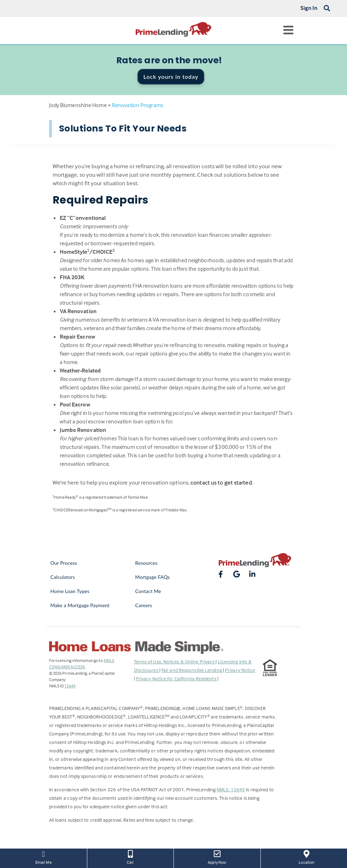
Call (131, 857)
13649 (70, 686)
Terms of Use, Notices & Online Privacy (175, 661)
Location (307, 857)
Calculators (63, 577)
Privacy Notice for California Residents (177, 678)
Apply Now (217, 857)
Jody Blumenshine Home (78, 105)
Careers (144, 605)
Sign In (309, 8)
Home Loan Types (70, 591)
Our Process (64, 563)
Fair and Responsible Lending (192, 670)
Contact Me (148, 591)
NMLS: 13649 (231, 789)
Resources (146, 563)
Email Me (43, 857)
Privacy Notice (240, 670)
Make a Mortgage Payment (80, 605)
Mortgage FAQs (153, 577)
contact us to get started (221, 483)
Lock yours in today (171, 77)
